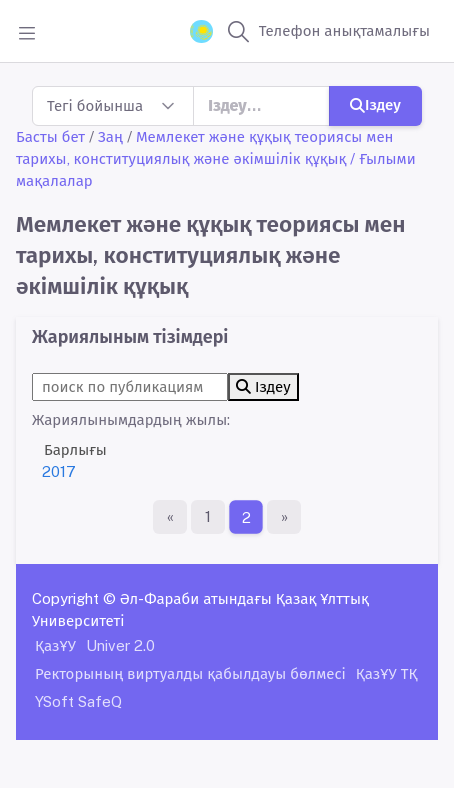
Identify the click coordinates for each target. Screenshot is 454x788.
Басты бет (50, 136)
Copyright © (74, 598)
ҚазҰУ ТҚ (387, 673)
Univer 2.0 (120, 645)
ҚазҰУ (55, 645)
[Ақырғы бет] (284, 517)
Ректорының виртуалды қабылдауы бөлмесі (190, 673)
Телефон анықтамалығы (344, 30)
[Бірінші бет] (170, 517)
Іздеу (375, 104)
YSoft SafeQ (78, 701)
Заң (110, 136)
